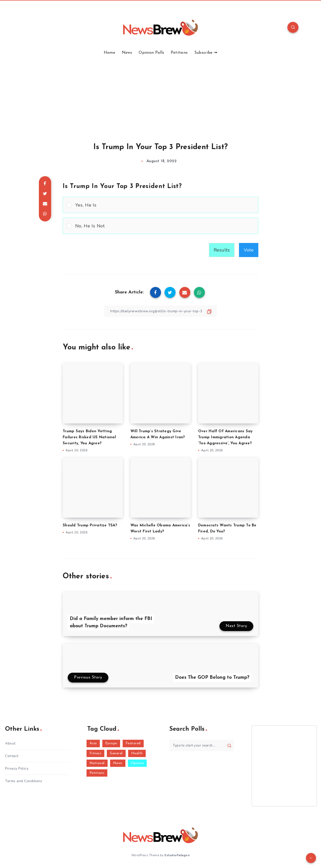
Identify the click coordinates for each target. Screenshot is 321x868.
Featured (133, 743)
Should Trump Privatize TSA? (90, 525)
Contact (12, 756)
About (10, 743)
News (127, 53)
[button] (165, 205)
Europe (111, 743)
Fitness (96, 753)
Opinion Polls (151, 53)
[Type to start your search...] (202, 745)
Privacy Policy (17, 768)
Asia (93, 743)
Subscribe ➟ (206, 53)
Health (137, 753)
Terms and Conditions (24, 781)
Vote (249, 250)
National (97, 763)
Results (222, 250)
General (116, 753)
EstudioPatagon (177, 855)
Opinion (137, 763)
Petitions (179, 53)
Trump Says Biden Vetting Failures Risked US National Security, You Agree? (89, 437)
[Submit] (229, 746)
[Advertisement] (160, 93)
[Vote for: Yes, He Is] (160, 205)
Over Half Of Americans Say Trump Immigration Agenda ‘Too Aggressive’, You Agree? (225, 437)
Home (109, 53)
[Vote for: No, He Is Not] (160, 226)
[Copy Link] (160, 311)
